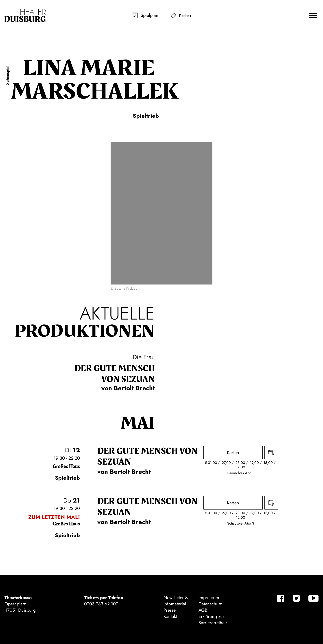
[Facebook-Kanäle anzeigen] (281, 598)
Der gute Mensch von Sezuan (115, 374)
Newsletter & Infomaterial (176, 601)
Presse (170, 610)
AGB (203, 610)
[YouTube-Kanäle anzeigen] (313, 598)
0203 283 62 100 (101, 604)
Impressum (209, 598)
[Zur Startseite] (25, 15)
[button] (313, 15)
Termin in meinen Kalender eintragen (271, 452)
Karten (185, 15)
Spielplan (149, 15)
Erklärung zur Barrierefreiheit (213, 620)
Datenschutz (210, 604)
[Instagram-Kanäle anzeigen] (296, 598)
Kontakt (170, 616)
